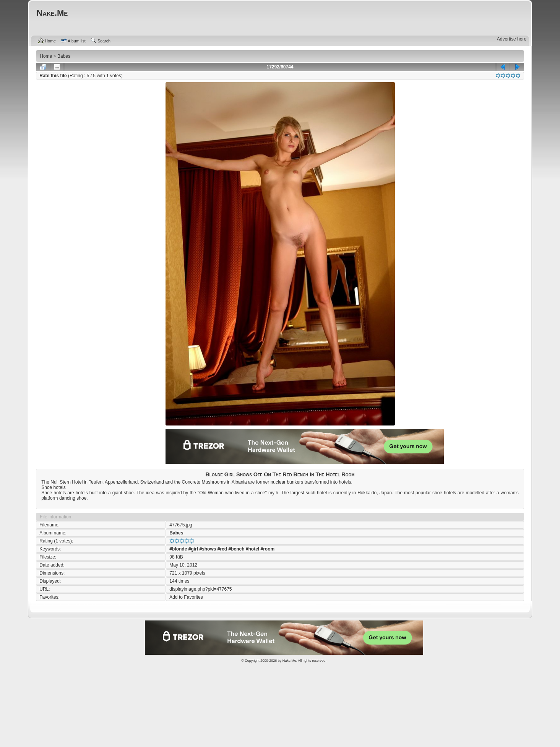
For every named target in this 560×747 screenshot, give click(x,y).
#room (268, 549)
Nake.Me (289, 661)
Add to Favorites (186, 597)
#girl (193, 549)
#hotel (252, 549)
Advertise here (512, 39)
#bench (236, 549)
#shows (208, 549)
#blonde (178, 549)
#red (222, 549)
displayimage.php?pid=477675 (200, 589)
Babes (176, 533)
